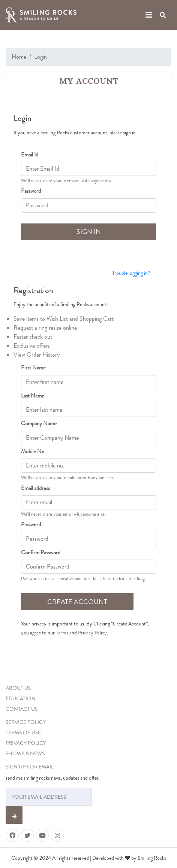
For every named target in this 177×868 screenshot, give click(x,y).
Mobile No (33, 451)
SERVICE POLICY (26, 722)
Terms (62, 633)
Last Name (33, 396)
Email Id (30, 155)
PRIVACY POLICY (26, 743)
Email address (35, 488)
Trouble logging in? (131, 273)
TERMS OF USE (23, 733)
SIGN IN (89, 232)
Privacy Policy (92, 633)
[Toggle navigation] (149, 15)
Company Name (39, 423)
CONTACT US (22, 709)
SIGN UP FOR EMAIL (30, 767)
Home (19, 57)
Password (31, 191)
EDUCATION (21, 698)
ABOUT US (18, 688)
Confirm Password (41, 552)
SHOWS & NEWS (25, 753)
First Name (33, 368)
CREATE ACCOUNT (77, 602)
